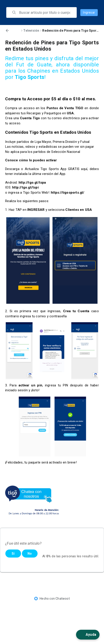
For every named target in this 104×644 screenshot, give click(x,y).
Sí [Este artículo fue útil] (13, 554)
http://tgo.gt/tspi (25, 187)
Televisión (31, 31)
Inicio (16, 31)
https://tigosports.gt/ (68, 193)
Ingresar (89, 12)
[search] (45, 12)
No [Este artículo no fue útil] (30, 554)
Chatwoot (63, 599)
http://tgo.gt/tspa (32, 183)
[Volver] (7, 31)
